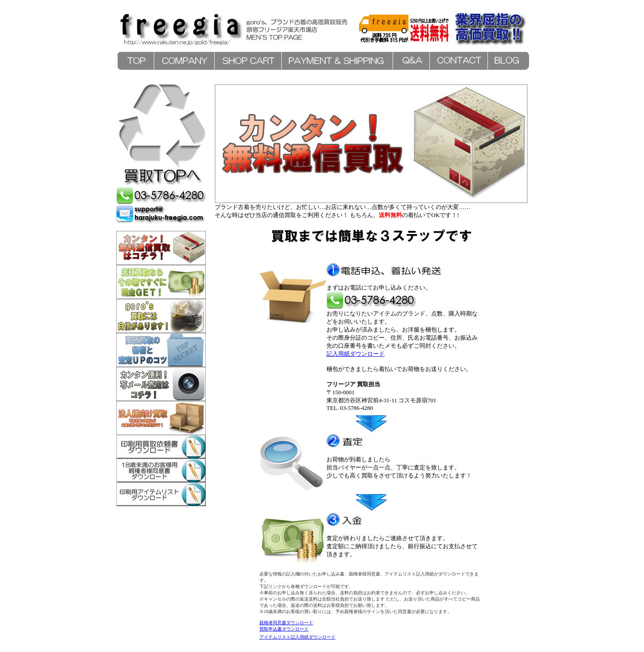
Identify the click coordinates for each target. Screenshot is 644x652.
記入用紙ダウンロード (356, 354)
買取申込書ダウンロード (284, 629)
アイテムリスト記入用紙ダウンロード (297, 637)
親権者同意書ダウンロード (286, 623)
